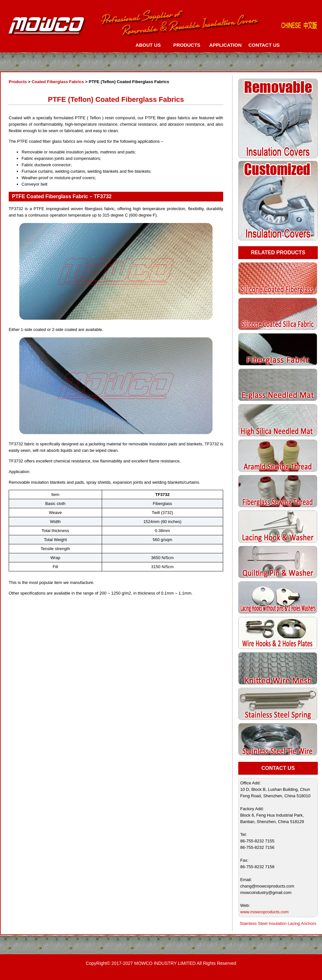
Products (18, 82)
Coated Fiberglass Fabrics (58, 82)
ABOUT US (148, 45)
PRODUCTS (187, 45)
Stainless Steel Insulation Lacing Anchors (278, 923)
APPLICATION (226, 45)
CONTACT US (264, 45)
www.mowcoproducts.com (264, 912)
